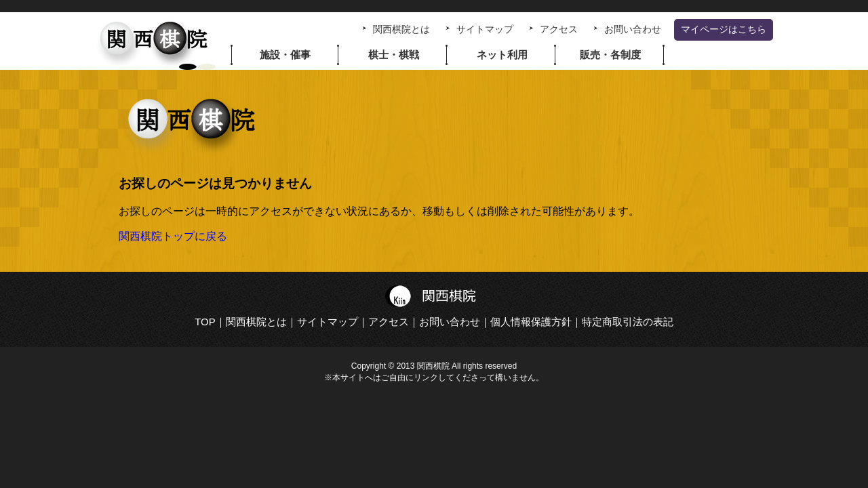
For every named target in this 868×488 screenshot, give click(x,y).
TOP (205, 322)
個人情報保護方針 (531, 322)
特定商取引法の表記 (628, 322)
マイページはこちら (724, 29)
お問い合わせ (633, 29)
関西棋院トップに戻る (173, 236)
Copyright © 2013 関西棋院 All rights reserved (434, 366)
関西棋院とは (401, 29)
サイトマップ (485, 29)
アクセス (559, 29)
